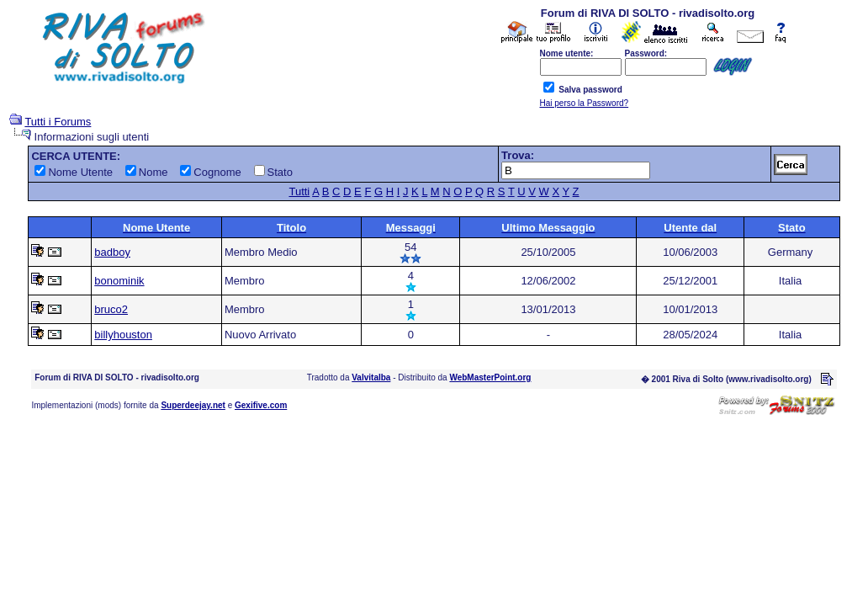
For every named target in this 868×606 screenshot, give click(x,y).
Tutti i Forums (58, 122)
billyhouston (123, 335)
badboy (112, 252)
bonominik (119, 281)
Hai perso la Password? (585, 103)
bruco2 (111, 309)
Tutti (299, 191)
